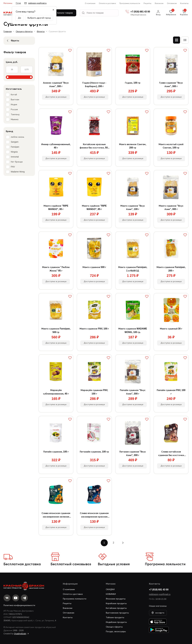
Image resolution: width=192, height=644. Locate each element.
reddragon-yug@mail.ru (160, 596)
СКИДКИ (110, 591)
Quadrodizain (20, 635)
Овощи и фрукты (24, 31)
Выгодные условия (114, 565)
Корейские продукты (116, 605)
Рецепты (147, 3)
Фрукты (41, 31)
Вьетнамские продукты (117, 614)
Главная (8, 31)
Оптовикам (172, 3)
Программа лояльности (130, 3)
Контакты (184, 3)
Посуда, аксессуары (116, 633)
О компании (90, 3)
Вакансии (159, 3)
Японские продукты (116, 600)
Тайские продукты (115, 619)
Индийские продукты (116, 623)
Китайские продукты (116, 609)
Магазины (8, 3)
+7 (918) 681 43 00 (159, 591)
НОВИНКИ (111, 595)
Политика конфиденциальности (19, 607)
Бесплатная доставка (22, 565)
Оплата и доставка (107, 3)
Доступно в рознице (56, 97)
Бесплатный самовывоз (71, 565)
